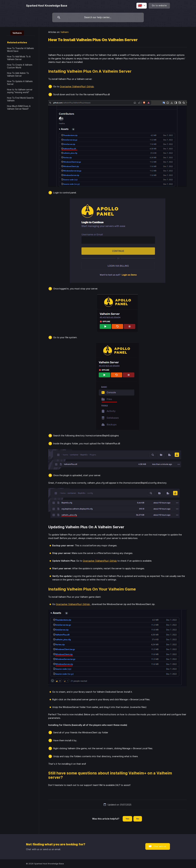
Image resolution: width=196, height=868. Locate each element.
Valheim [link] (65, 32)
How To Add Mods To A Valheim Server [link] (19, 58)
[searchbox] (98, 17)
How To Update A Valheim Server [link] (20, 83)
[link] (15, 33)
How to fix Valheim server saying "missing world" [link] (20, 91)
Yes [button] (127, 819)
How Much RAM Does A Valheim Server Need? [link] (19, 107)
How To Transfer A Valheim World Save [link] (20, 50)
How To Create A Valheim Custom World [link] (20, 66)
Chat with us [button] (160, 846)
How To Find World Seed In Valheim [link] (20, 99)
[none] (47, 6)
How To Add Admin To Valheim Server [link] (18, 74)
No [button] (138, 819)
